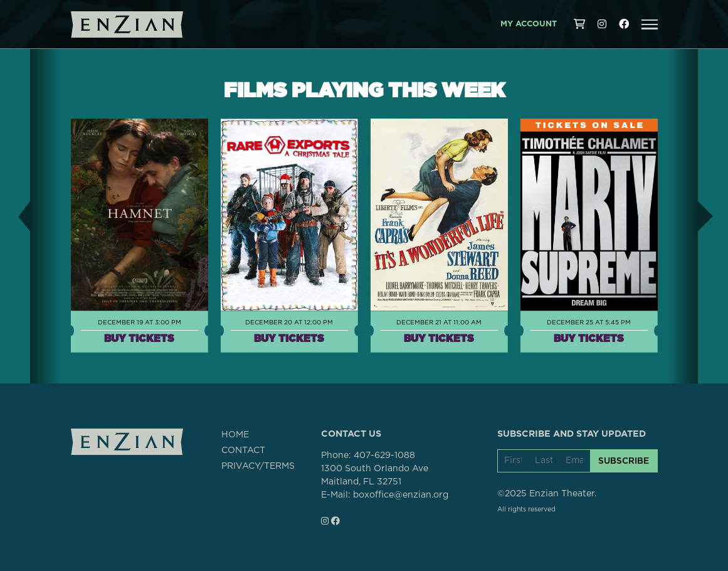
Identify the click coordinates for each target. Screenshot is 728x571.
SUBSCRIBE (624, 461)
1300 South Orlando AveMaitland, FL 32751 (375, 475)
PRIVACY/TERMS (258, 466)
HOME (235, 435)
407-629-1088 (384, 456)
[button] (650, 24)
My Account (529, 24)
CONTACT (243, 451)
